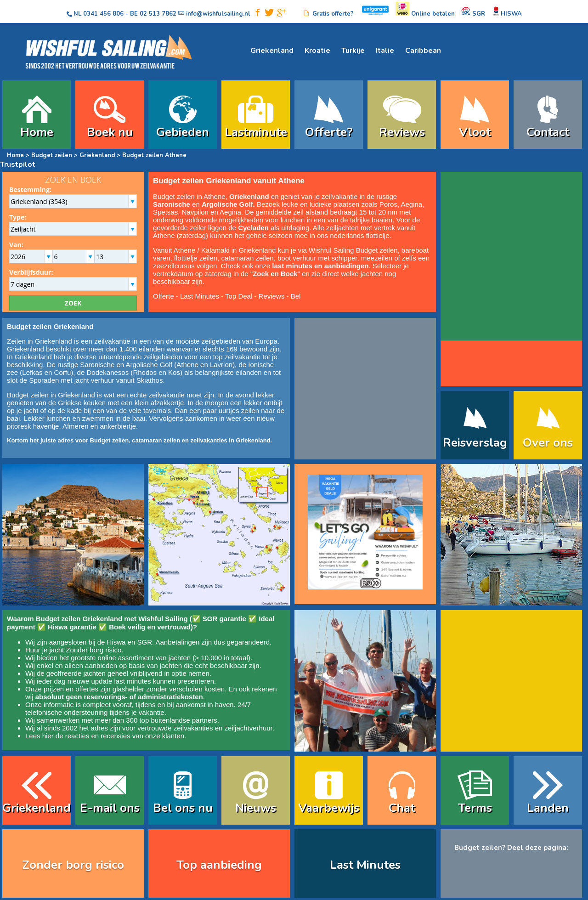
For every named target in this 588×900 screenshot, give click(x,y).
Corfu (63, 372)
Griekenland (272, 51)
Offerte (164, 296)
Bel (296, 296)
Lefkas (32, 372)
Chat (402, 808)
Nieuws (256, 808)
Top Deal (239, 296)
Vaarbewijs (329, 808)
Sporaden (44, 380)
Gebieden (183, 132)
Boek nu (110, 132)
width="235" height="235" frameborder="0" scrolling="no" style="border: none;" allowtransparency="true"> (511, 257)
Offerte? (329, 132)
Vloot (475, 132)
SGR (144, 642)
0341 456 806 (103, 14)
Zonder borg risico (93, 650)
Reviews (402, 132)
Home (37, 132)
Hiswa (116, 642)
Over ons (548, 443)
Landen (548, 808)
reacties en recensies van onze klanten (125, 736)
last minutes (132, 681)
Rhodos (145, 372)
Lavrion (221, 365)
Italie (385, 51)
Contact (548, 132)
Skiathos (150, 380)
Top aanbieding (219, 865)
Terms (475, 808)
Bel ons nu (183, 808)
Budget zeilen (52, 155)
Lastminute (256, 132)
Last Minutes (200, 296)
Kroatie (317, 51)
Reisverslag (475, 443)
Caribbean (423, 51)
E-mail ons (110, 808)
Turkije (353, 51)
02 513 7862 (158, 14)
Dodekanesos (107, 372)
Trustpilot (18, 164)
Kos (174, 372)
